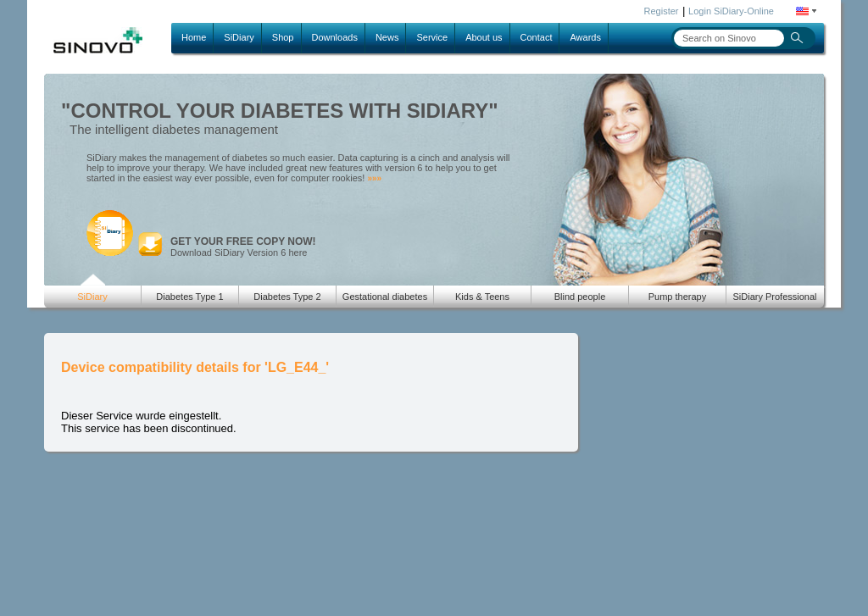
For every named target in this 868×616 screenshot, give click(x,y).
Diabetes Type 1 (189, 297)
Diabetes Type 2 (287, 297)
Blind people (580, 297)
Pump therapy (677, 297)
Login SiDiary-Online (731, 11)
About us (484, 37)
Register (662, 11)
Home (194, 37)
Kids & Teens (482, 297)
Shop (283, 37)
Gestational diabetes (385, 297)
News (387, 37)
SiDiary (239, 37)
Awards (585, 37)
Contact (537, 37)
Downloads (335, 37)
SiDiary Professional (774, 297)
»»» (374, 178)
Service (432, 37)
